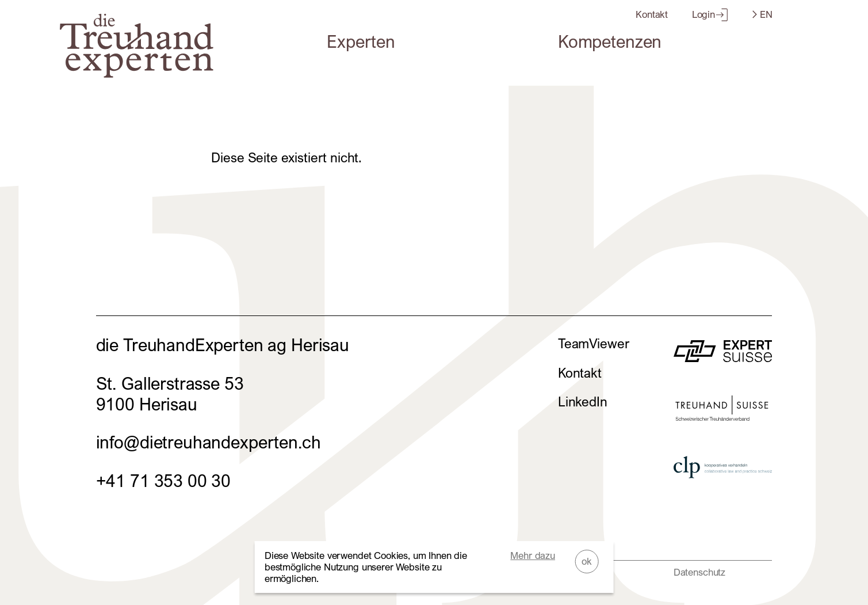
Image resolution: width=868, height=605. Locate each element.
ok (587, 561)
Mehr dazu (533, 555)
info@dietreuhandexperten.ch (209, 442)
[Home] (137, 71)
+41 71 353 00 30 (164, 481)
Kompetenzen (610, 41)
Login (710, 14)
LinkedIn (583, 402)
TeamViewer (594, 343)
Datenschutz (699, 572)
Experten (361, 41)
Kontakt (652, 14)
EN (762, 14)
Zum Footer (12, 12)
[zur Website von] (723, 356)
